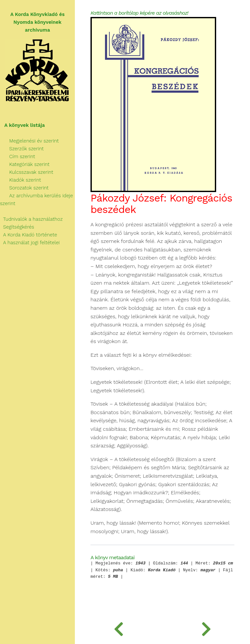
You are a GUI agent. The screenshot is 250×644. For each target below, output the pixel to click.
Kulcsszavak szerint (27, 172)
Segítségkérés (17, 227)
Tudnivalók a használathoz (31, 219)
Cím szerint (18, 157)
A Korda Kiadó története (28, 235)
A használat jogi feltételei (30, 243)
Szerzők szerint (22, 149)
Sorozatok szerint (24, 188)
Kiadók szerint (21, 180)
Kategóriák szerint (25, 164)
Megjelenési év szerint (29, 141)
